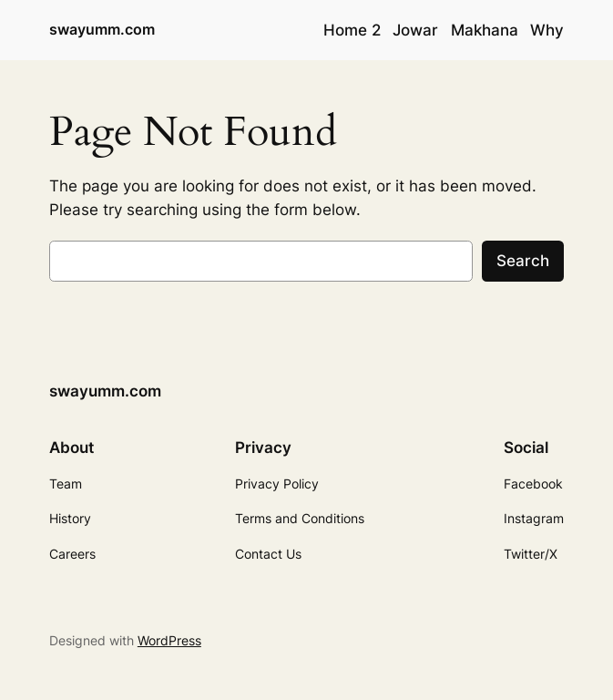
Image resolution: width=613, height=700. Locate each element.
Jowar (415, 30)
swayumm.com (102, 30)
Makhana (485, 30)
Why (547, 30)
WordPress (169, 640)
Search (523, 261)
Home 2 (352, 30)
